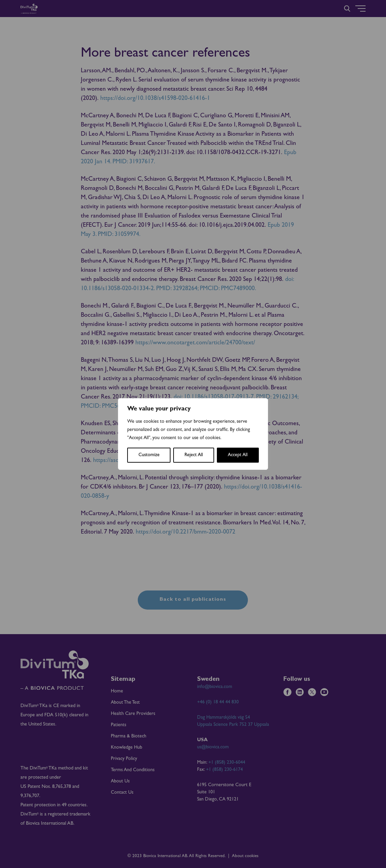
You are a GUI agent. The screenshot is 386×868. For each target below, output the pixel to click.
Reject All (194, 455)
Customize (149, 455)
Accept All (238, 455)
